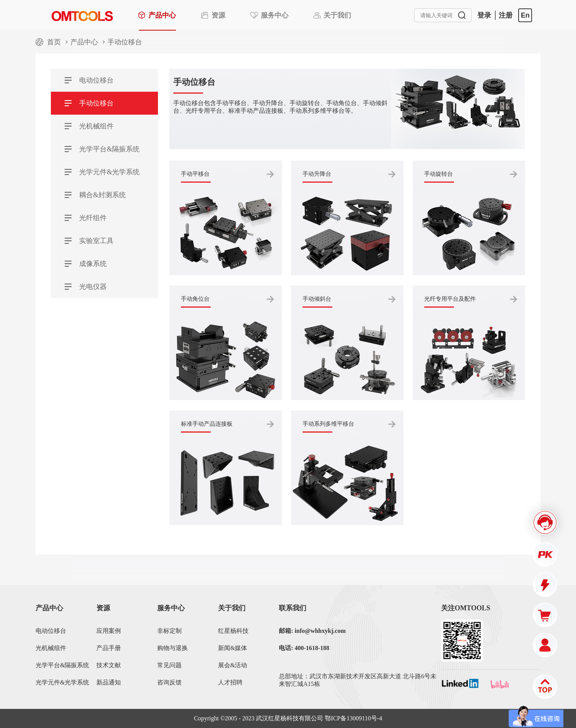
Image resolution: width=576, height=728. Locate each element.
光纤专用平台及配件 (450, 299)
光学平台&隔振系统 (62, 665)
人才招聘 (230, 682)
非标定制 (169, 631)
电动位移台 (51, 631)
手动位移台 (125, 42)
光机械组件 (51, 648)
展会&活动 (233, 665)
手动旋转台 (439, 174)
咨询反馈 (169, 682)
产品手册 (109, 648)
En (525, 15)
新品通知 (109, 682)
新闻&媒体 (233, 648)
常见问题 (169, 665)
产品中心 (84, 42)
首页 (54, 42)
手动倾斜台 (317, 299)
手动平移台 (195, 174)
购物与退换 (172, 648)
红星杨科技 (233, 631)
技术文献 (109, 665)
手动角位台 (195, 299)
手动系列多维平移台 (328, 424)
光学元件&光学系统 (62, 682)
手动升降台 (317, 174)
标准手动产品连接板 (207, 424)
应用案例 (109, 631)
